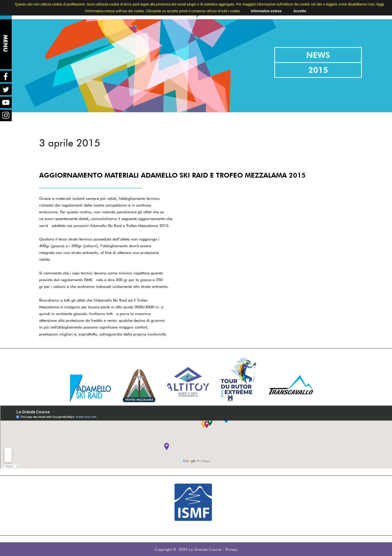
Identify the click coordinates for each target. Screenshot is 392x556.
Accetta (300, 11)
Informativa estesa (266, 11)
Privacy (231, 549)
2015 (318, 70)
